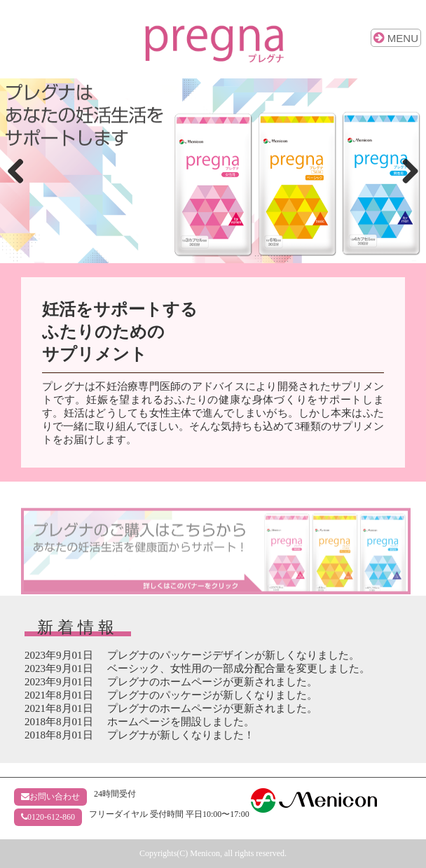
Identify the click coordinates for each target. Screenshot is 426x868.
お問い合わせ (50, 797)
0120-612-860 (48, 817)
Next (405, 171)
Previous (21, 171)
